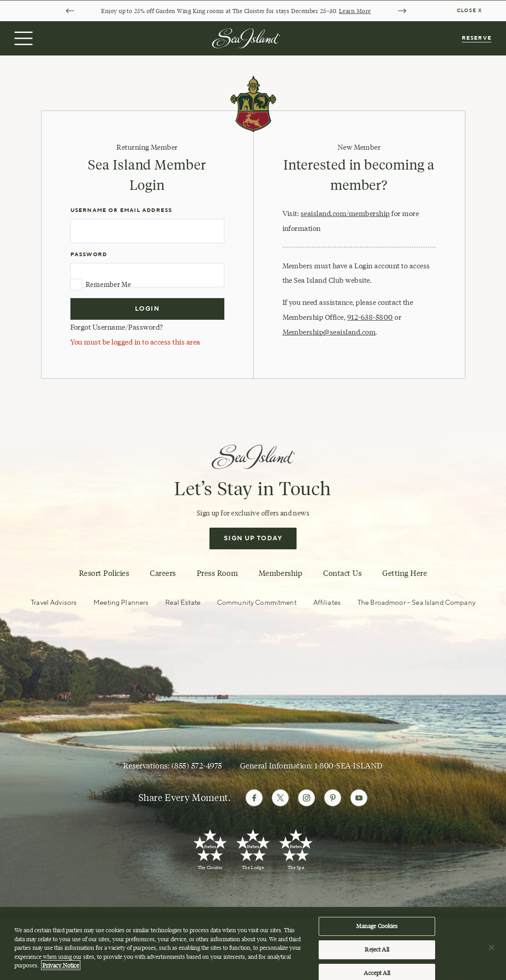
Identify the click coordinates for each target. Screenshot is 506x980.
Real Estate (183, 603)
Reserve (477, 38)
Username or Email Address (121, 210)
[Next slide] (402, 11)
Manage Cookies (377, 929)
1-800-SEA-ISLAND (348, 766)
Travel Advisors (54, 603)
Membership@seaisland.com (329, 332)
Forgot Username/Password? (117, 327)
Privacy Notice (61, 968)
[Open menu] (22, 38)
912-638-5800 (370, 317)
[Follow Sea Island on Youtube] (359, 798)
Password (89, 255)
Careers (163, 573)
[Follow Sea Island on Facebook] (254, 798)
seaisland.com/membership (345, 213)
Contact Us (342, 573)
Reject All (377, 952)
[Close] (492, 951)
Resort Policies (104, 573)
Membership (281, 573)
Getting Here (405, 573)
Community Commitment (257, 603)
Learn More (355, 11)
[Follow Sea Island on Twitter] (280, 798)
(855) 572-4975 (197, 766)
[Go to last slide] (70, 11)
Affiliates (327, 603)
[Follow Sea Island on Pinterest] (333, 798)
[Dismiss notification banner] (471, 11)
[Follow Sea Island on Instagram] (306, 798)
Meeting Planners (121, 603)
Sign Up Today (253, 538)
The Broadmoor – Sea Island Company (416, 603)
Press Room (217, 573)
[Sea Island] (246, 37)
